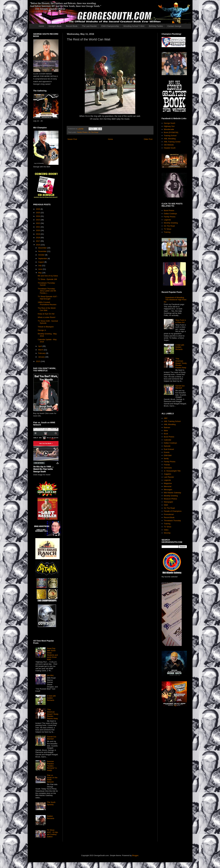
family (166, 458)
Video (166, 530)
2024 (38, 216)
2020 (38, 230)
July (40, 265)
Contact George (174, 26)
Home (41, 26)
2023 (38, 220)
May (40, 273)
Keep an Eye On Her (46, 314)
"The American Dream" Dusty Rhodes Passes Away (53, 714)
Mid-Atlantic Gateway (173, 493)
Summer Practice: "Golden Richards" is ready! (52, 766)
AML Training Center (172, 142)
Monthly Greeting (171, 223)
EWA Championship (110, 26)
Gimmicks (168, 468)
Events (167, 452)
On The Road (93, 132)
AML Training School (172, 421)
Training (167, 232)
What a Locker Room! (47, 317)
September (43, 258)
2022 (38, 223)
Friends (167, 465)
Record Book (72, 26)
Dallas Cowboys (170, 214)
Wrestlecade (169, 129)
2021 (38, 227)
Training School (170, 136)
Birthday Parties (156, 26)
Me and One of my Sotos (48, 276)
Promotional (169, 514)
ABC (166, 418)
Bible (166, 431)
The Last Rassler (89, 26)
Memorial (168, 486)
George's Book (55, 26)
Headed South (170, 148)
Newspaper (169, 502)
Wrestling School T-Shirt (134, 26)
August (41, 262)
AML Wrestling (170, 139)
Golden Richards (51, 817)
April (40, 346)
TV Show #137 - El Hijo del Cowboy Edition (52, 833)
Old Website (169, 145)
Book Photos (169, 210)
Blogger (135, 855)
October (42, 255)
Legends (167, 220)
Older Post (148, 139)
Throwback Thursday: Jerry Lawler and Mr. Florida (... (47, 291)
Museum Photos (170, 499)
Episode (167, 446)
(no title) (50, 675)
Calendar (168, 440)
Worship (167, 533)
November (43, 251)
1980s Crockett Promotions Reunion (47, 303)
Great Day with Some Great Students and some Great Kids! (52, 654)
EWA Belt (168, 455)
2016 (38, 245)
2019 (38, 234)
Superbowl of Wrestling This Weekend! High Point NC (175, 300)
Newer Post (72, 139)
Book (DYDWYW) (171, 132)
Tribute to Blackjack (46, 327)
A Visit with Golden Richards (51, 698)
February (42, 353)
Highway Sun (169, 126)
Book (166, 434)
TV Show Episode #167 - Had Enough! (48, 298)
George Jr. (42, 330)
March (41, 350)
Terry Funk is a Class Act (181, 321)
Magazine (168, 483)
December (43, 248)
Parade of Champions (173, 511)
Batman (167, 427)
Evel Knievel (169, 449)
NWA (166, 505)
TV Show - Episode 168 (47, 279)
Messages (168, 490)
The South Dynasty (51, 803)
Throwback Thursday (172, 521)
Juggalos (168, 474)
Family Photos (82, 132)
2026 (38, 209)
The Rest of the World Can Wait (47, 309)
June (40, 269)
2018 (38, 238)
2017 (38, 241)
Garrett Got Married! (52, 738)
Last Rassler (169, 477)
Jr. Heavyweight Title (172, 471)
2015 (38, 361)
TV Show (168, 229)
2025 (38, 213)
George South (170, 123)
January (42, 357)
